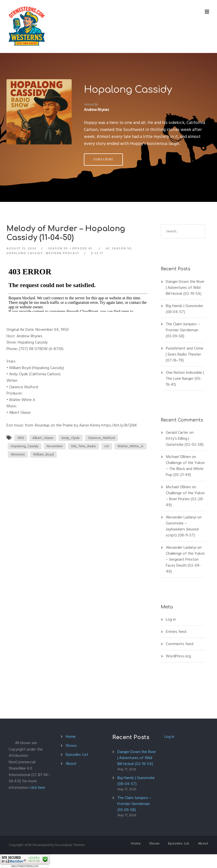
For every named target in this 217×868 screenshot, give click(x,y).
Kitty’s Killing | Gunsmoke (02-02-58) (185, 441)
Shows (71, 746)
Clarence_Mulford (101, 438)
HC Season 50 (119, 248)
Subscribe (103, 159)
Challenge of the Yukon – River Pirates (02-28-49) (185, 499)
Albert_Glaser (43, 438)
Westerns (18, 454)
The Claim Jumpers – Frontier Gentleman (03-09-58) (183, 330)
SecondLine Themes (70, 845)
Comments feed (180, 644)
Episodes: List (77, 755)
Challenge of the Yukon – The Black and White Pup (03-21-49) (185, 469)
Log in (171, 619)
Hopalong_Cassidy (25, 446)
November (55, 446)
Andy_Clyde (71, 438)
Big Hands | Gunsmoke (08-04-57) (184, 309)
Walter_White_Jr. (130, 446)
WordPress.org (178, 656)
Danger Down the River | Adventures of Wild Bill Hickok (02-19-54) (185, 288)
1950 (21, 438)
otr (107, 446)
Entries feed (176, 632)
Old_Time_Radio (84, 446)
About (71, 764)
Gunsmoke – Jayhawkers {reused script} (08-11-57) (182, 529)
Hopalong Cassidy (128, 90)
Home (71, 737)
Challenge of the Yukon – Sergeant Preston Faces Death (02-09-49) (185, 562)
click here (37, 788)
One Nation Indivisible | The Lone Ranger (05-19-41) (185, 379)
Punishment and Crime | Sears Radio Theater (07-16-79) (185, 354)
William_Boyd (43, 454)
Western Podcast (62, 253)
